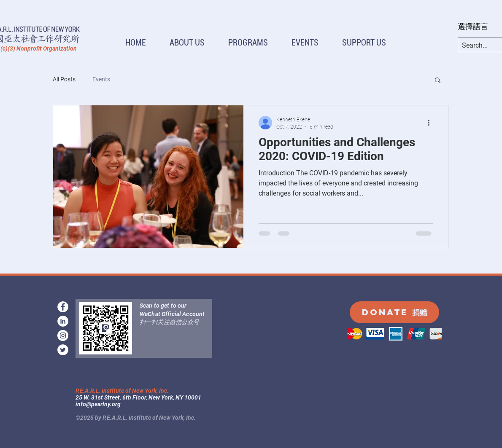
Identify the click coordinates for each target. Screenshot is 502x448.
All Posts (64, 79)
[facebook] (63, 307)
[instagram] (63, 335)
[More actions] (432, 123)
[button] (187, 43)
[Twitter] (63, 350)
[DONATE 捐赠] (394, 312)
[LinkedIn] (63, 321)
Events (101, 79)
